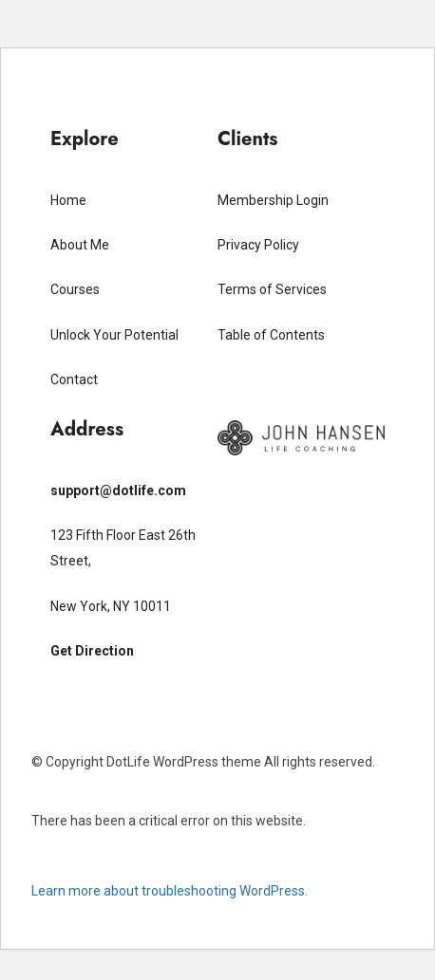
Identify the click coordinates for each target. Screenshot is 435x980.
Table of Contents (271, 335)
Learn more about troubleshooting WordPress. (170, 891)
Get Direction (92, 651)
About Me (80, 245)
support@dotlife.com (118, 490)
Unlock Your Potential (114, 335)
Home (68, 200)
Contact (74, 379)
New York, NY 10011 (111, 606)
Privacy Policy (258, 245)
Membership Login (273, 200)
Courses (75, 289)
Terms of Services (272, 289)
